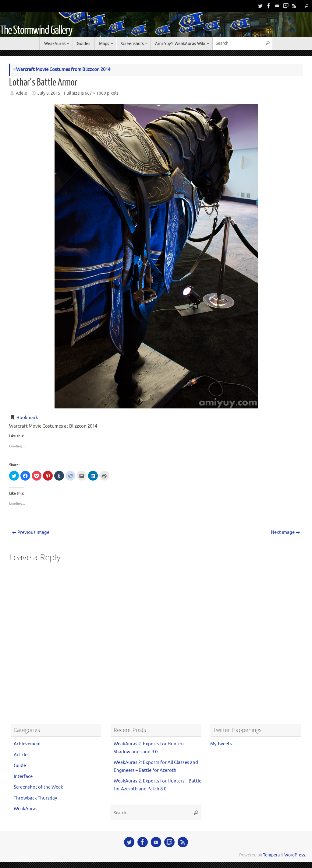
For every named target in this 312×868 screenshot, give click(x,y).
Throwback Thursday (35, 798)
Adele (21, 93)
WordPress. (295, 855)
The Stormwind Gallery (36, 30)
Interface (23, 777)
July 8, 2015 (49, 93)
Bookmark (27, 418)
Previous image (31, 532)
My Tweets (221, 744)
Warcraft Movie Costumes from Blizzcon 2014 (62, 70)
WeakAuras (26, 809)
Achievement (27, 744)
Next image (285, 532)
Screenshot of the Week (38, 787)
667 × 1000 (95, 93)
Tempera (271, 855)
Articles (22, 755)
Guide (20, 766)
